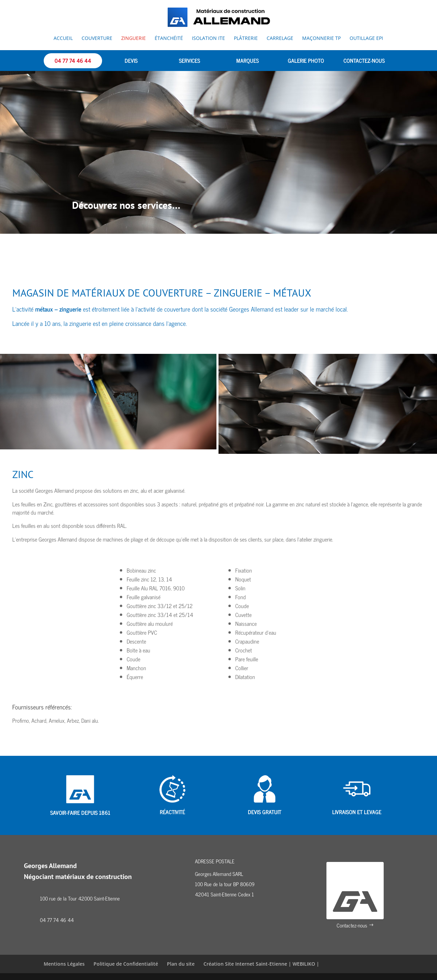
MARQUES (248, 60)
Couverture (97, 39)
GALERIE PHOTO (306, 60)
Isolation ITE (208, 39)
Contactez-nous (352, 926)
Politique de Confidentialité (126, 964)
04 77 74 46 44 (73, 60)
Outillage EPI (366, 39)
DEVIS (131, 60)
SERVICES (189, 60)
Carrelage (280, 39)
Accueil (63, 39)
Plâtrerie (246, 39)
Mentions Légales (64, 964)
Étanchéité (169, 39)
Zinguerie (133, 39)
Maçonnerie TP (321, 39)
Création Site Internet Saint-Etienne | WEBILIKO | (261, 964)
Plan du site (181, 964)
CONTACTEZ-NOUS (364, 60)
